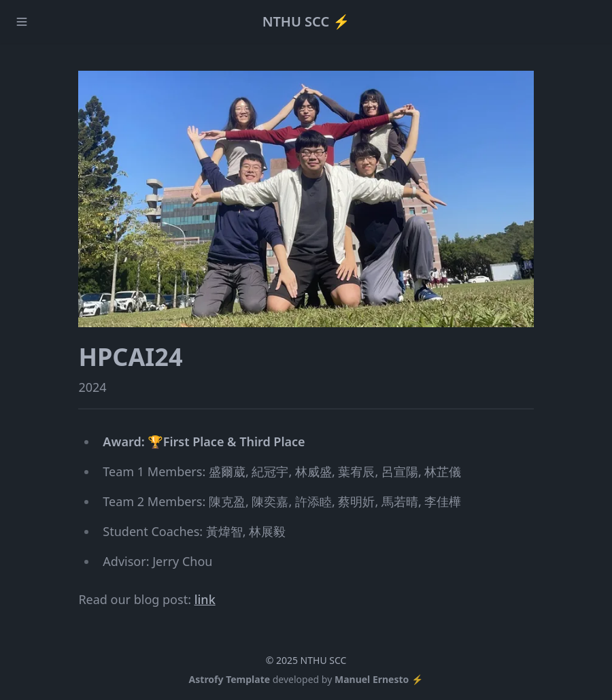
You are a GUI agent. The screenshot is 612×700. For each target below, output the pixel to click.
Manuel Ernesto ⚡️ (379, 679)
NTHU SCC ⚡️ (306, 21)
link (205, 599)
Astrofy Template (230, 679)
